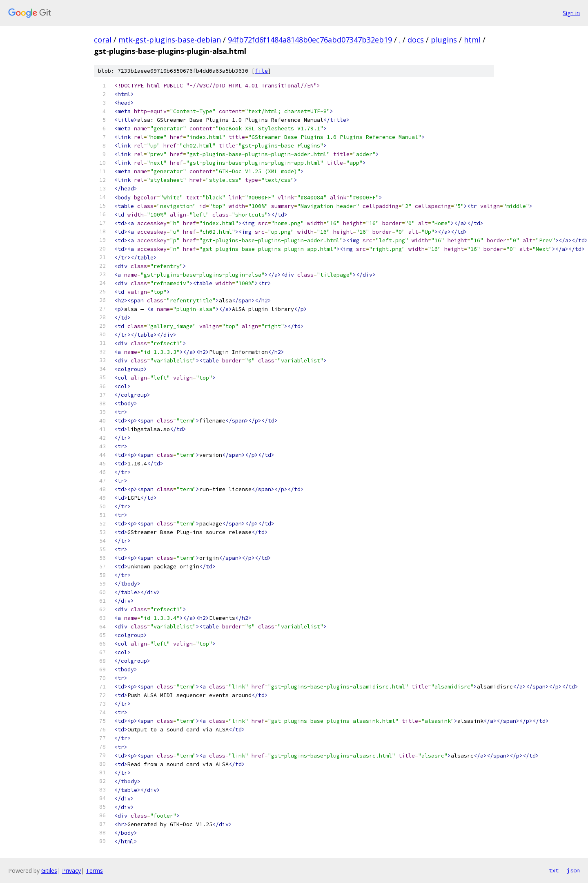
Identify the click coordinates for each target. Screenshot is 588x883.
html (472, 40)
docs (416, 40)
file (261, 71)
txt (554, 870)
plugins (444, 40)
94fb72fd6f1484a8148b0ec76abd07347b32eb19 (310, 40)
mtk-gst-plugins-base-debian (170, 40)
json (573, 870)
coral (103, 40)
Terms (94, 871)
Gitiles (49, 871)
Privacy (71, 871)
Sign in (571, 13)
